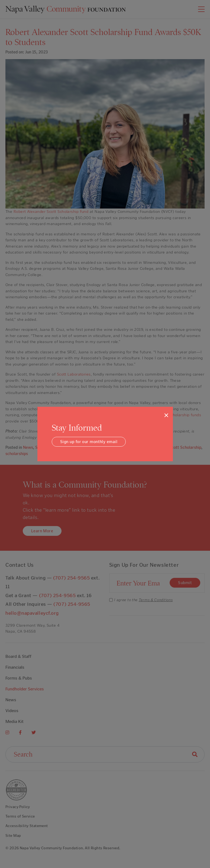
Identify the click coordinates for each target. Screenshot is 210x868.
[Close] (166, 415)
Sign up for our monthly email (89, 442)
